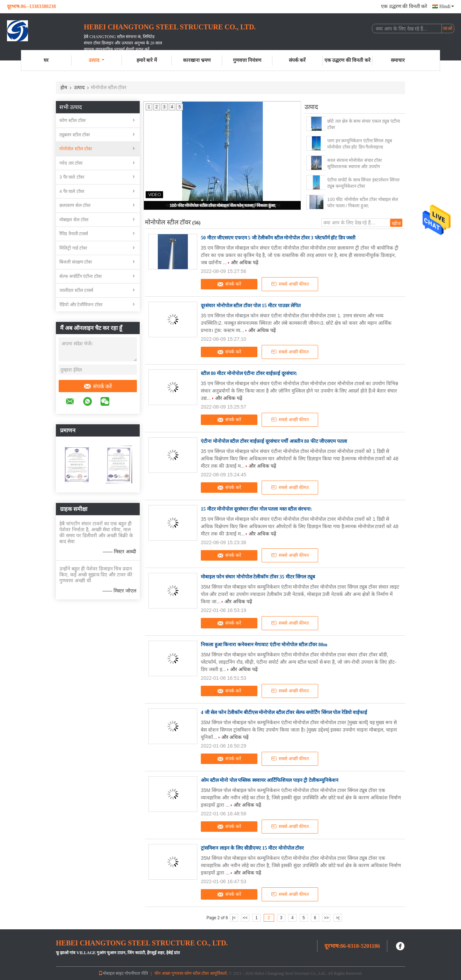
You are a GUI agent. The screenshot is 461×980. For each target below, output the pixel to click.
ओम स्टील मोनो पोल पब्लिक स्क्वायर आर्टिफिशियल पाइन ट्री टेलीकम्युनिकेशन (270, 780)
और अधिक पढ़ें (245, 262)
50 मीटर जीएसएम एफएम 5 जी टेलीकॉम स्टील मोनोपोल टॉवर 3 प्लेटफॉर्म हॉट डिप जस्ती (278, 238)
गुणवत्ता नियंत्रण (247, 60)
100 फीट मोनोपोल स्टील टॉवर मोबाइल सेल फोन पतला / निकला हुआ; (223, 206)
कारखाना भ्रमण (197, 60)
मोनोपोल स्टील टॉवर (76, 149)
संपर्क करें (297, 60)
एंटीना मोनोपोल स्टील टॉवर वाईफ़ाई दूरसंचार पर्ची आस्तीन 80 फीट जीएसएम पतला (274, 441)
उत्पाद (97, 60)
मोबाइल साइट (111, 973)
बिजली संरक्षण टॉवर (76, 262)
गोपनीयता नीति (136, 973)
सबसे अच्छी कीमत (290, 284)
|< (234, 918)
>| (338, 918)
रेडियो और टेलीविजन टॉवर (81, 305)
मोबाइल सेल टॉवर (74, 220)
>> (326, 918)
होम (64, 88)
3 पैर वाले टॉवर (72, 177)
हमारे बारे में (147, 60)
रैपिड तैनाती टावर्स (74, 234)
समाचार (398, 60)
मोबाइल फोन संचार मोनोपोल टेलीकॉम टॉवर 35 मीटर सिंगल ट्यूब (258, 577)
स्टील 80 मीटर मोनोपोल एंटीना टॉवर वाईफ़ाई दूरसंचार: (249, 373)
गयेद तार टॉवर (71, 163)
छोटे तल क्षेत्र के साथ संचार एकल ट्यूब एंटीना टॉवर (364, 124)
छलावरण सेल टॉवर (75, 205)
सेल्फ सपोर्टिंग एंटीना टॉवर (81, 276)
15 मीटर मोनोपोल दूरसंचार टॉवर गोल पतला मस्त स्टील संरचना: (256, 509)
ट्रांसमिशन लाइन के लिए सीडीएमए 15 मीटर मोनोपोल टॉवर (252, 848)
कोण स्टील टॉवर (72, 120)
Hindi (447, 6)
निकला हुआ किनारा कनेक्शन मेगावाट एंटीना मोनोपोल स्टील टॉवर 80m (264, 645)
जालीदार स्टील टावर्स (76, 290)
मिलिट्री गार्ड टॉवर (73, 248)
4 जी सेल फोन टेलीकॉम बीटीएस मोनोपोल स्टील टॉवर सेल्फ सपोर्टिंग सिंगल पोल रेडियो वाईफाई (284, 712)
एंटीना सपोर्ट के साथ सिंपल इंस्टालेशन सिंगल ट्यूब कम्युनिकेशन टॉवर (363, 183)
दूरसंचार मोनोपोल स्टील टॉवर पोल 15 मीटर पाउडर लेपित (251, 306)
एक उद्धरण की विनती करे (404, 6)
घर (46, 60)
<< (245, 918)
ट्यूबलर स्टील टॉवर (75, 135)
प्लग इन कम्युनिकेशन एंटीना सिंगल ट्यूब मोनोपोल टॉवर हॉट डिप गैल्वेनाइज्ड (360, 144)
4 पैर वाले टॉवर (72, 191)
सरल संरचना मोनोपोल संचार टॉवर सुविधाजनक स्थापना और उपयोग (354, 163)
